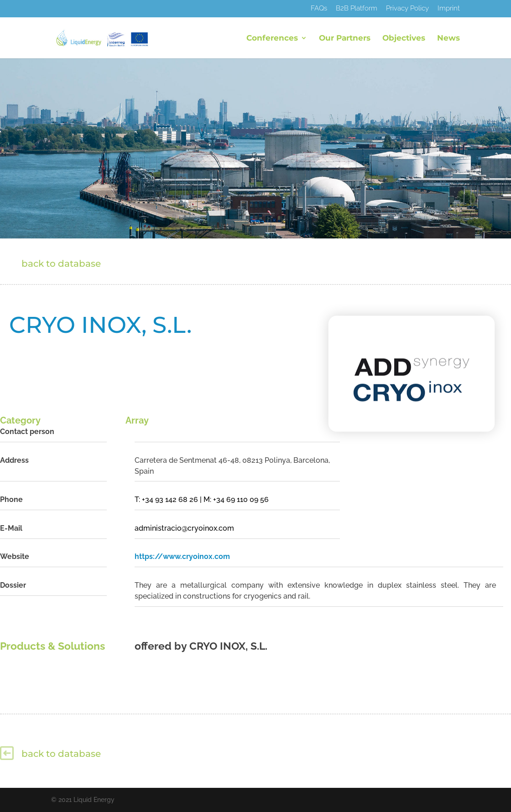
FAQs (319, 9)
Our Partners (345, 39)
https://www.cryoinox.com (182, 556)
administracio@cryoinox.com (184, 528)
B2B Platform (357, 9)
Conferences (272, 39)
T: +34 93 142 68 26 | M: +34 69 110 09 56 (202, 499)
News (448, 39)
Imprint (449, 9)
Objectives (404, 39)
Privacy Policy (407, 9)
